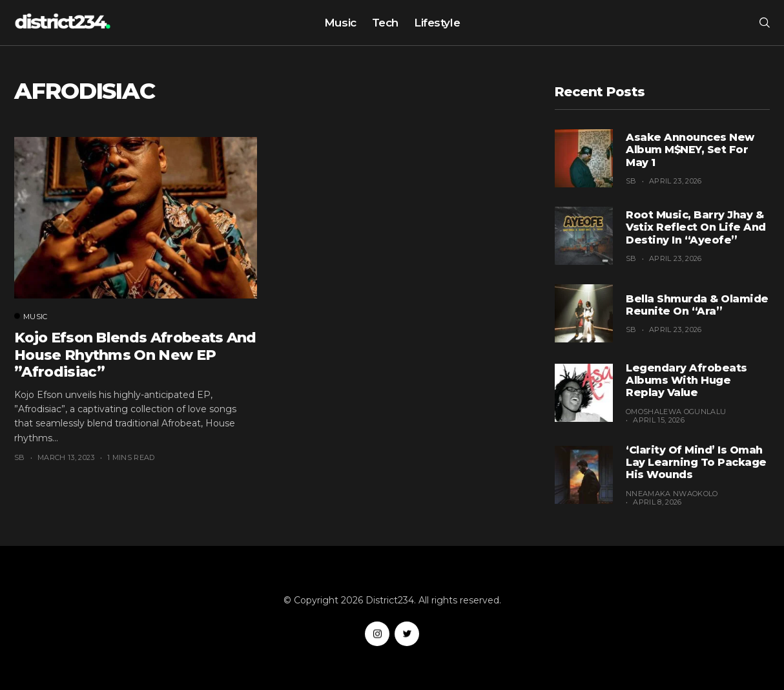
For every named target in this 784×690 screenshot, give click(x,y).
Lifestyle (437, 23)
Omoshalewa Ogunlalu (676, 412)
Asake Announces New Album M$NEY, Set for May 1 (690, 150)
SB (20, 457)
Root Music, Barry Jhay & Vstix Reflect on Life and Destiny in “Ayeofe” (696, 227)
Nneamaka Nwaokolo (672, 494)
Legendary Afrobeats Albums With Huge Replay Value (686, 380)
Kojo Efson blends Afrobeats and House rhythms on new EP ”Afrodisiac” (135, 355)
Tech (385, 23)
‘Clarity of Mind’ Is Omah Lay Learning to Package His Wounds (696, 462)
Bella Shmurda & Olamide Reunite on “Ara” (697, 305)
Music (340, 23)
